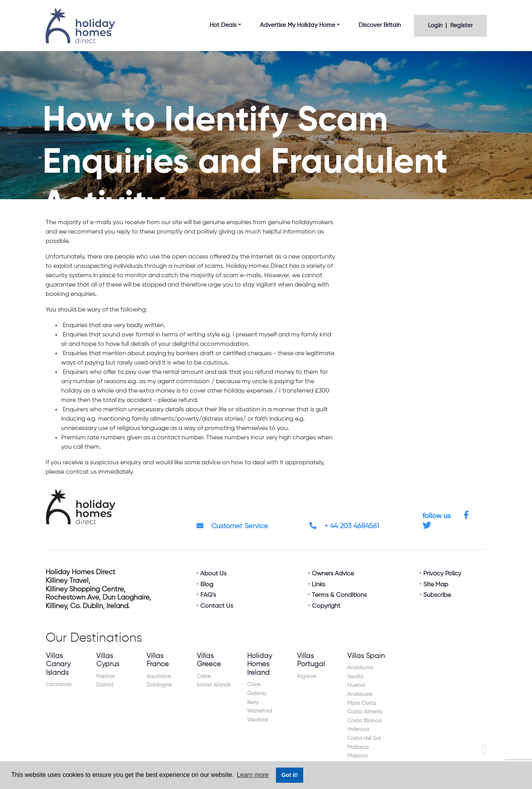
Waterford (260, 711)
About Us (213, 574)
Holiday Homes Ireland (260, 664)
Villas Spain (366, 656)
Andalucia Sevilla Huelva (360, 677)
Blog (207, 585)
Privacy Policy (442, 574)
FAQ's (208, 595)
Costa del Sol (364, 738)
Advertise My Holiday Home (298, 25)
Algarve (307, 676)
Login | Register (450, 26)
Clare (254, 685)
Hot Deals (223, 25)
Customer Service (232, 526)
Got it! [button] (290, 775)
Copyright (326, 606)
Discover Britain (380, 25)
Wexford (257, 720)
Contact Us (217, 606)
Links (318, 585)
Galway (257, 693)
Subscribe (437, 595)
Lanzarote (59, 685)
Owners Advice (333, 574)
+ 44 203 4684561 (344, 526)
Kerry (253, 702)
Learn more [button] (253, 775)
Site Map (436, 585)
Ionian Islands (214, 685)
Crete (204, 676)
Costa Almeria (365, 712)
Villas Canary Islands (58, 664)
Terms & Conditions (339, 595)
